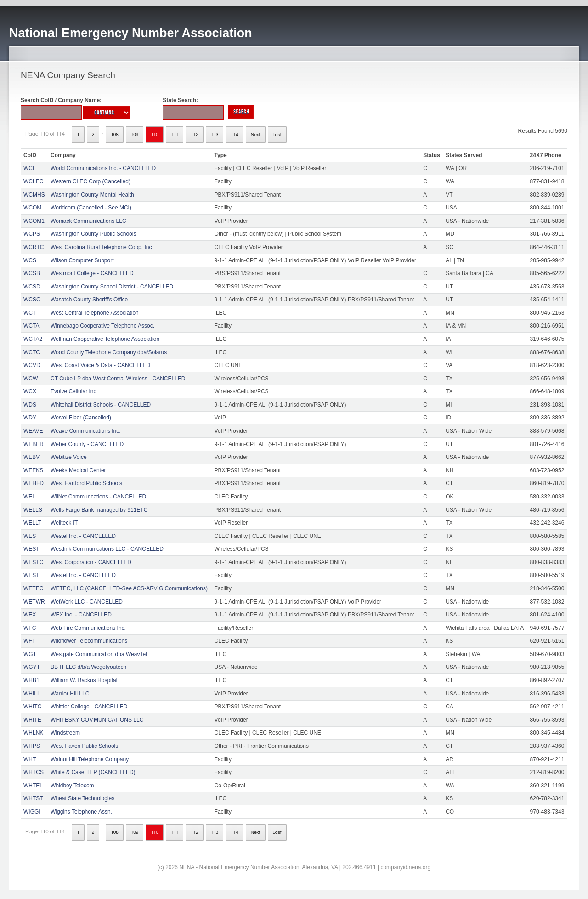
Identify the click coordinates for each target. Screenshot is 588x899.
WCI (29, 168)
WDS (30, 405)
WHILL (32, 694)
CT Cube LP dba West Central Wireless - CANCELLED (118, 379)
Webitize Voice (69, 457)
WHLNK (33, 733)
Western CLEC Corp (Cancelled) (90, 181)
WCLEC (33, 181)
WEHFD (34, 483)
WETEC (33, 588)
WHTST (33, 798)
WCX (30, 391)
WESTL (33, 575)
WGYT (32, 667)
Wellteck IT (64, 523)
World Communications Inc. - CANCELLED (103, 168)
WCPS (32, 234)
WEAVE (33, 431)
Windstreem (65, 733)
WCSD (32, 287)
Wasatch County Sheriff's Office (89, 300)
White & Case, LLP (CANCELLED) (93, 772)
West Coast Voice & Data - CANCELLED (100, 365)
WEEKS (33, 470)
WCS (30, 260)
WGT (30, 654)
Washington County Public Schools (93, 234)
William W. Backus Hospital (84, 680)
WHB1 (31, 680)
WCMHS (34, 195)
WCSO (32, 300)
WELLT (32, 523)
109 (135, 135)
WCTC (32, 352)
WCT (30, 313)
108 (115, 135)
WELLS (33, 510)
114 (235, 135)
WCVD (32, 365)
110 (155, 135)
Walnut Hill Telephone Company (90, 759)
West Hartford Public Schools (86, 483)
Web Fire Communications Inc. (88, 628)
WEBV (31, 457)
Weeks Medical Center (78, 470)
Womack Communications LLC (88, 221)
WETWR (34, 602)
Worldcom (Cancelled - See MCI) (91, 208)
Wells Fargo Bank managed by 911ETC (99, 510)
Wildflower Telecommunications (89, 641)
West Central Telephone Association (95, 313)
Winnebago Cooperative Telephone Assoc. (102, 326)
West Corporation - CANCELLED (91, 562)
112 (195, 135)
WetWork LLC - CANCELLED (87, 602)
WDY (30, 418)
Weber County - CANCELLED (87, 444)
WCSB (32, 273)
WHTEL (33, 786)
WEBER (34, 444)
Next (256, 135)
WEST (31, 549)
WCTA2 (33, 339)
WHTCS (34, 772)
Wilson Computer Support (82, 260)
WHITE (32, 720)
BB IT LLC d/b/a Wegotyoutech (88, 667)
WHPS (32, 746)
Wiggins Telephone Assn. (81, 812)
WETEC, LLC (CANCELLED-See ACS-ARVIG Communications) (129, 588)
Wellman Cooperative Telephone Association (105, 339)
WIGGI (32, 812)
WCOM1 (34, 221)
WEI (29, 497)
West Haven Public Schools (84, 746)
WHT (30, 759)
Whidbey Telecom (72, 786)
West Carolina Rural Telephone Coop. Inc (101, 247)
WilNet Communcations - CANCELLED (98, 497)
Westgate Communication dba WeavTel (99, 654)
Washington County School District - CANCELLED (112, 287)
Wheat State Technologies (82, 798)
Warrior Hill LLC (70, 694)
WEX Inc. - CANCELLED (81, 615)
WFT (29, 641)
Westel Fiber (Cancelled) (81, 418)
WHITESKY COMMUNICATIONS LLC (97, 720)
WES (30, 536)
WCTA (31, 326)
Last (277, 135)
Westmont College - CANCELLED (92, 273)
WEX (30, 615)
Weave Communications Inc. (86, 431)
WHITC (32, 707)
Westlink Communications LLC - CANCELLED (107, 549)
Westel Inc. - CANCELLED (83, 536)
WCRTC (34, 247)
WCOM (32, 208)
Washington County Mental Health (92, 195)
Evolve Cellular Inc (73, 391)
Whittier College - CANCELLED (89, 707)
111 (175, 135)
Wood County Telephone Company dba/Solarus (109, 352)
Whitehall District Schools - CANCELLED (101, 405)
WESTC (33, 562)
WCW (31, 379)
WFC (30, 628)
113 (215, 135)
